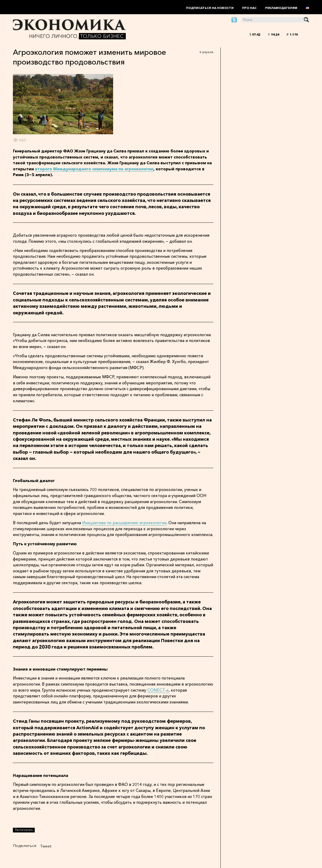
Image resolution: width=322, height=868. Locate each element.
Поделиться (25, 845)
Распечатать (24, 830)
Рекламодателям (281, 8)
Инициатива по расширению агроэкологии (124, 523)
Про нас (249, 8)
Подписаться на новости (210, 8)
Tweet (46, 846)
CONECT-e (158, 690)
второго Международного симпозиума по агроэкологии (94, 169)
